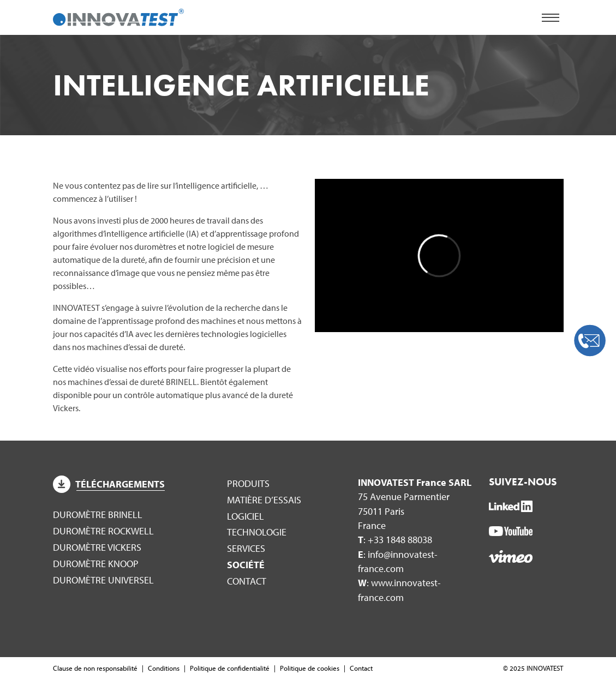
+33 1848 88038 (400, 540)
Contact (247, 581)
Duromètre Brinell (98, 514)
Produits (248, 483)
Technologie (257, 532)
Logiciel (246, 516)
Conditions (164, 668)
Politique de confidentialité (230, 668)
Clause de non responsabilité (95, 668)
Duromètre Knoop (96, 564)
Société (246, 565)
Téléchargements (109, 484)
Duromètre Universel (103, 580)
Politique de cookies (310, 668)
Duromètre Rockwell (103, 531)
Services (246, 548)
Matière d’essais (264, 500)
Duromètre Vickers (97, 547)
